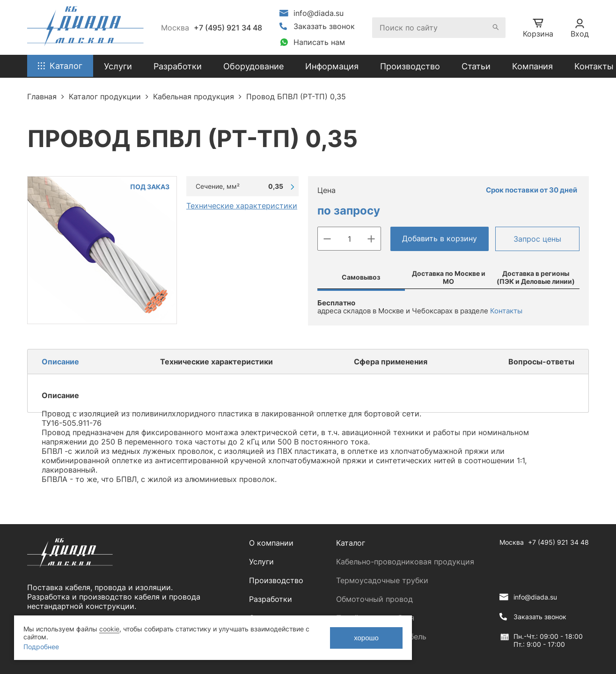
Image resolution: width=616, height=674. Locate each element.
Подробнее (41, 647)
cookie (109, 629)
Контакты (594, 66)
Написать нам (319, 42)
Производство (410, 66)
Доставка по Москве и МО (449, 277)
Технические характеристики (242, 206)
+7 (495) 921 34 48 (228, 28)
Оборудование (253, 66)
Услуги (261, 562)
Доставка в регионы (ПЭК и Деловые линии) (536, 277)
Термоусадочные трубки (382, 580)
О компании (271, 543)
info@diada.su (319, 13)
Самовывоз (361, 277)
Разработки (271, 599)
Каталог (351, 543)
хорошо (366, 638)
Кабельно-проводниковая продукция (405, 562)
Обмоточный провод (374, 599)
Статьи (476, 66)
